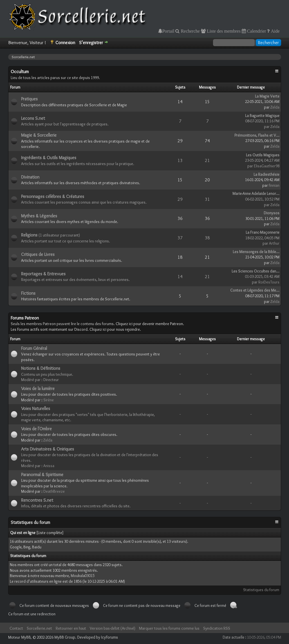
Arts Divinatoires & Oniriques (48, 449)
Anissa (49, 466)
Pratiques (29, 99)
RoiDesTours (269, 282)
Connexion (65, 43)
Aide (275, 31)
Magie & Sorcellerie (39, 135)
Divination (30, 177)
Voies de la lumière (38, 389)
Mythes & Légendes (39, 216)
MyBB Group (65, 637)
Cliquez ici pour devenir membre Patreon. (150, 324)
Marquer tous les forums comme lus (169, 628)
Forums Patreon (25, 318)
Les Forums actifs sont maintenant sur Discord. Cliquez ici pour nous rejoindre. (76, 329)
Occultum (20, 72)
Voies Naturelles (36, 408)
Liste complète (50, 533)
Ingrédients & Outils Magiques (49, 158)
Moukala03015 (83, 576)
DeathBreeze (54, 491)
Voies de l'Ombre (36, 429)
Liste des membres (223, 31)
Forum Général (34, 348)
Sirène (49, 400)
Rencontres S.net (37, 500)
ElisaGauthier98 (267, 166)
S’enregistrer (91, 43)
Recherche (190, 31)
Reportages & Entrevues (43, 274)
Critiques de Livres (38, 254)
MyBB (26, 637)
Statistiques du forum (261, 590)
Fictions (28, 293)
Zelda (275, 107)
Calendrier (256, 31)
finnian (274, 185)
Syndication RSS (217, 628)
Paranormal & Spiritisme (42, 475)
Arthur (274, 243)
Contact (16, 628)
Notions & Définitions (41, 368)
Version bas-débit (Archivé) (113, 628)
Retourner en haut (71, 628)
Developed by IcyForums (98, 637)
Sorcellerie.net (39, 628)
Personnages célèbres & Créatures (53, 196)
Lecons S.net (33, 118)
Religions (29, 235)
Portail (168, 31)
